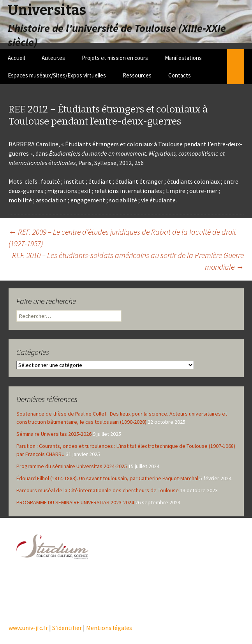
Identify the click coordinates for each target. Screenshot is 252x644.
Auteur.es (53, 58)
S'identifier (67, 628)
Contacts (180, 75)
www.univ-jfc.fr (28, 628)
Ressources (137, 75)
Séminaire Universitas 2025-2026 (54, 434)
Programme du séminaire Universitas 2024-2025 (72, 466)
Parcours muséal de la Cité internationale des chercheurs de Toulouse (98, 490)
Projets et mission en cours (115, 58)
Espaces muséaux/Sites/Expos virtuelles (57, 75)
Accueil (16, 58)
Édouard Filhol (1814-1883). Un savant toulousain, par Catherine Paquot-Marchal (107, 478)
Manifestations (183, 58)
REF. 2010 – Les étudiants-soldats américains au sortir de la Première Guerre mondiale (128, 261)
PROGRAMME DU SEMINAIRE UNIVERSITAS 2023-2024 (75, 502)
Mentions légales (109, 628)
